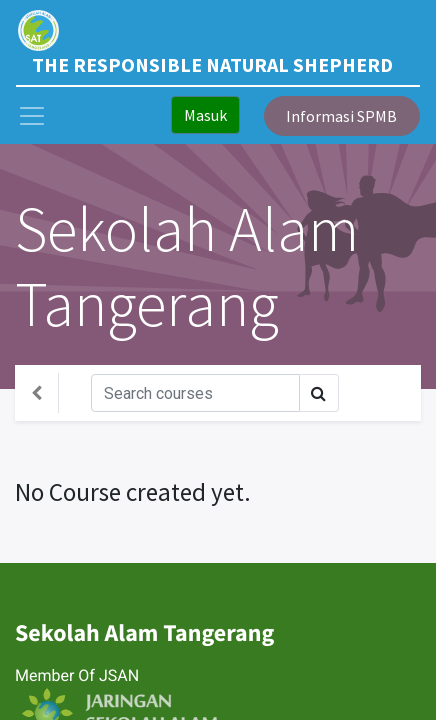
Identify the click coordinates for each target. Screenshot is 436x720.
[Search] (195, 393)
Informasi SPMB (341, 116)
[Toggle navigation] (388, 393)
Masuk (205, 115)
